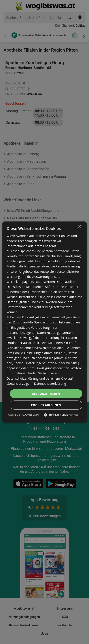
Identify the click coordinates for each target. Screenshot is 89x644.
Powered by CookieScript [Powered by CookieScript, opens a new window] (23, 415)
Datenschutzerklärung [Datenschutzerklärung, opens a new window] (50, 383)
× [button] (80, 227)
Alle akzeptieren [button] (46, 394)
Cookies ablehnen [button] (46, 405)
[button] (61, 415)
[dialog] (44, 322)
